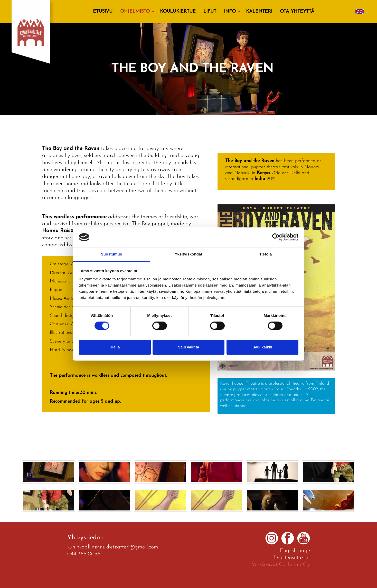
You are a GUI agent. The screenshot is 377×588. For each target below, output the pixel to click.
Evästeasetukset (292, 558)
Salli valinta (189, 347)
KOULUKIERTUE (178, 11)
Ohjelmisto (135, 11)
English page (295, 551)
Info (230, 11)
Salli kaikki (262, 347)
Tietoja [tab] (266, 254)
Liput (210, 11)
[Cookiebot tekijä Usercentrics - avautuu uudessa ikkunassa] (276, 237)
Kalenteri (259, 11)
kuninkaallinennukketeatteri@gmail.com (113, 547)
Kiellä (115, 347)
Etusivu (103, 11)
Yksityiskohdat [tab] (188, 254)
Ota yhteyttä (297, 11)
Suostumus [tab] (112, 254)
